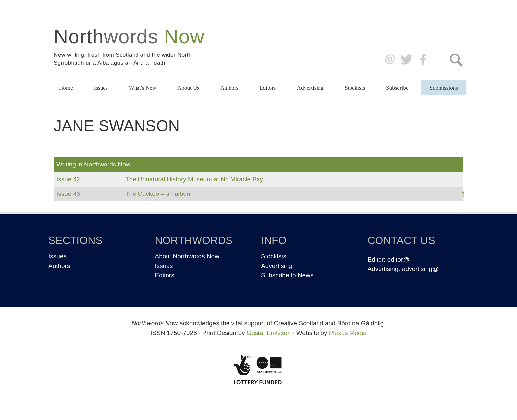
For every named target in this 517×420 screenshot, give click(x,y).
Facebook (424, 60)
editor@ (398, 260)
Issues (101, 88)
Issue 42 (68, 179)
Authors (229, 88)
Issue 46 (68, 194)
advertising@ (420, 269)
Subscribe (397, 88)
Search (456, 60)
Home (66, 88)
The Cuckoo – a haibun (158, 194)
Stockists (355, 88)
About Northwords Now (187, 256)
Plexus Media (348, 333)
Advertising (310, 88)
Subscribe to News (287, 275)
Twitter (406, 60)
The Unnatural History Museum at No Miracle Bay (194, 179)
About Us (188, 88)
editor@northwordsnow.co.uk (389, 60)
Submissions (444, 88)
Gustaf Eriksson (269, 333)
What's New (143, 88)
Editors (268, 88)
